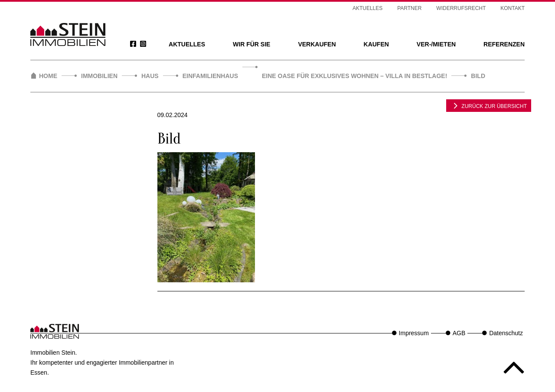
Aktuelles (187, 44)
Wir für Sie (251, 44)
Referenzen (504, 44)
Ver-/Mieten (436, 44)
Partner (409, 8)
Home (48, 76)
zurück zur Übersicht (489, 105)
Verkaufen (317, 44)
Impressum (414, 333)
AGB (459, 333)
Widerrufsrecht (461, 8)
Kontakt (513, 8)
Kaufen (376, 44)
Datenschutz (506, 333)
